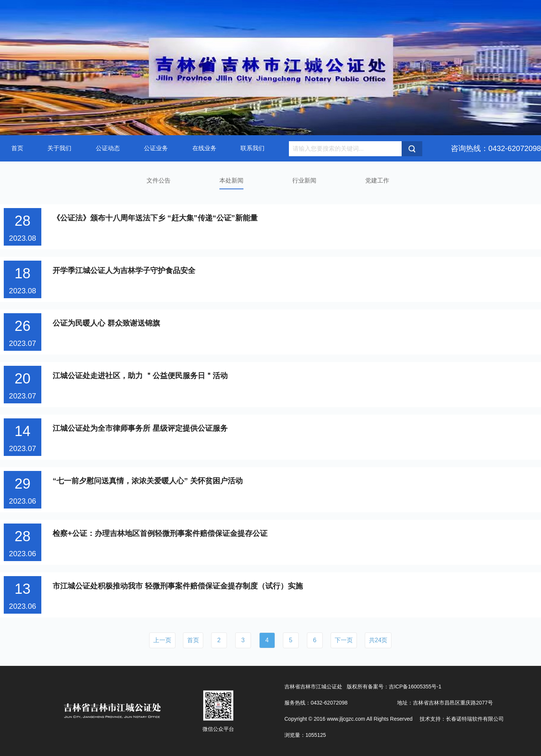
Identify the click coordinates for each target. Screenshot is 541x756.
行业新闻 (304, 180)
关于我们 (59, 148)
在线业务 (204, 148)
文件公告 (159, 180)
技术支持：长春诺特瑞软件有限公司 (462, 719)
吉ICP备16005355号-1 (415, 687)
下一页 (344, 640)
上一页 (162, 640)
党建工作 (377, 180)
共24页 (378, 640)
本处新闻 (231, 180)
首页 (17, 148)
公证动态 (108, 148)
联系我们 (252, 148)
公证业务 (156, 148)
